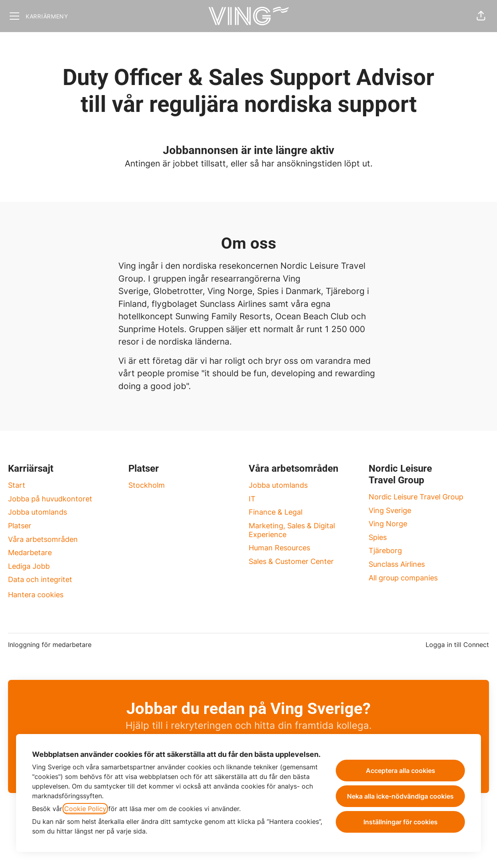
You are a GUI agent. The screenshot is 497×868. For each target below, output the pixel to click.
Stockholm (147, 485)
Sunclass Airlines (397, 564)
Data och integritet (40, 579)
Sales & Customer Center (291, 561)
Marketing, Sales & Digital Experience (292, 530)
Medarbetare (30, 553)
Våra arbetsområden (43, 539)
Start (17, 485)
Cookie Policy (85, 809)
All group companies (403, 578)
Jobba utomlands (38, 512)
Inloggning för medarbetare (50, 645)
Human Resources (279, 548)
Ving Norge (388, 524)
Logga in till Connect (457, 645)
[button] (481, 16)
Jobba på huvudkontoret (50, 499)
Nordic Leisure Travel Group (416, 497)
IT (252, 499)
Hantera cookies (36, 595)
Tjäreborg (385, 551)
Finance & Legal (276, 512)
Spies (378, 537)
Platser (20, 526)
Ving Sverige (390, 510)
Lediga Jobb (29, 566)
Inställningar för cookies (401, 822)
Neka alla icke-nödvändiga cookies (400, 796)
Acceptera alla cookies (401, 771)
